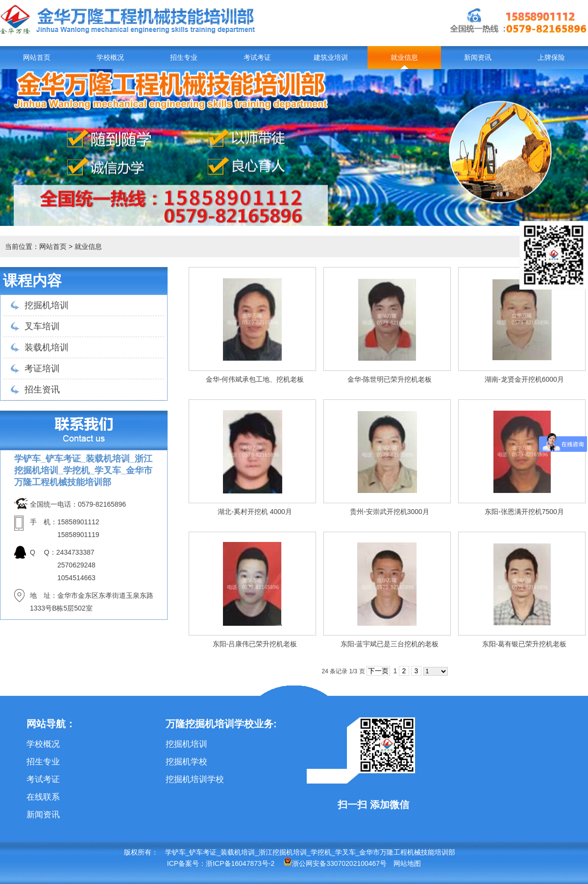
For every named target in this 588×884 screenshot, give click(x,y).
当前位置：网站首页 (36, 246)
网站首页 (37, 58)
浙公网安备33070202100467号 (335, 863)
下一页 (378, 671)
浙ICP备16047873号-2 (240, 863)
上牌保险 (551, 58)
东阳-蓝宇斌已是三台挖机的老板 (390, 644)
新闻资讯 (478, 58)
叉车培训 (42, 326)
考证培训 (42, 368)
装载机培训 (47, 347)
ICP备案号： (186, 863)
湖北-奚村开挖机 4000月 (255, 512)
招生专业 (184, 58)
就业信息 (404, 58)
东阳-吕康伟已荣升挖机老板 (255, 644)
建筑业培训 (331, 58)
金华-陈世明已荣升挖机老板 (390, 379)
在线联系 (43, 797)
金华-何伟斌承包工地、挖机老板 (255, 379)
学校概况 (110, 58)
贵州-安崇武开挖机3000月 (390, 512)
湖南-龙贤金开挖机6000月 (524, 379)
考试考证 (257, 58)
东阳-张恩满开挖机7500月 (524, 512)
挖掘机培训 (47, 305)
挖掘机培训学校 (195, 779)
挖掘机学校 (186, 762)
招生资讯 (42, 390)
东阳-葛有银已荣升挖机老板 (525, 644)
